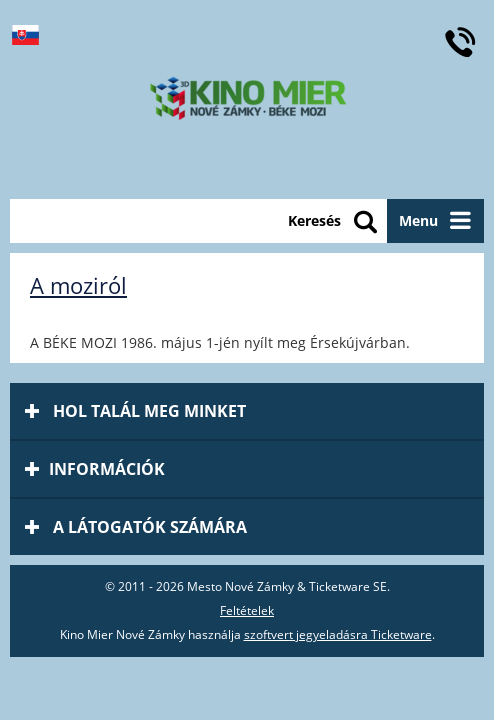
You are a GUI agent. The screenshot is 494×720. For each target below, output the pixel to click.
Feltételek (247, 610)
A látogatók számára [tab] (136, 527)
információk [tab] (95, 469)
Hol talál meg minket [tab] (135, 411)
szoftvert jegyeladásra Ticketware (338, 634)
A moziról (78, 285)
